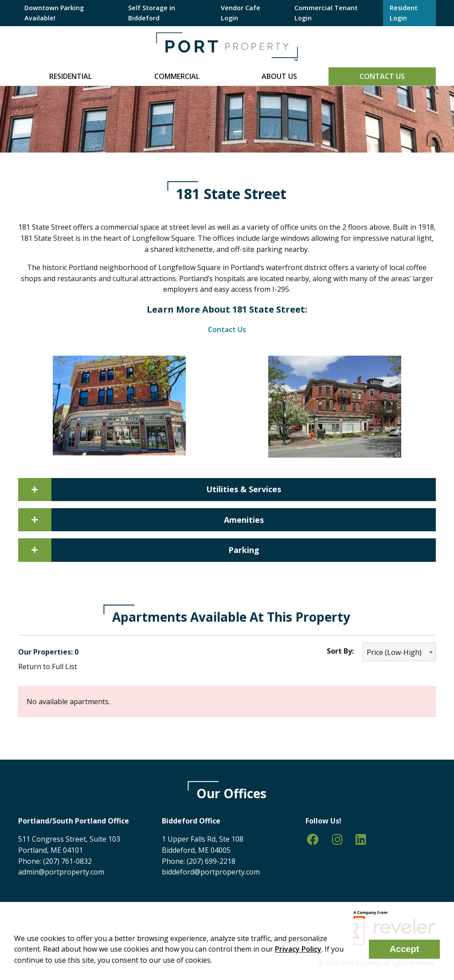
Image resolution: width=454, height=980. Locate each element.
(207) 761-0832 (67, 861)
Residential (70, 76)
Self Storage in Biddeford (152, 13)
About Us (279, 76)
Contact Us (382, 76)
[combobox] (399, 652)
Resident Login (404, 13)
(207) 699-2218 (211, 861)
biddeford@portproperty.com (211, 872)
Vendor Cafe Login (241, 13)
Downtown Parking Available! (54, 13)
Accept (405, 949)
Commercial (177, 76)
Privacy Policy (298, 949)
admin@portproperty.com (61, 872)
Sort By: (340, 651)
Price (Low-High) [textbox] (394, 652)
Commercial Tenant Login (326, 13)
